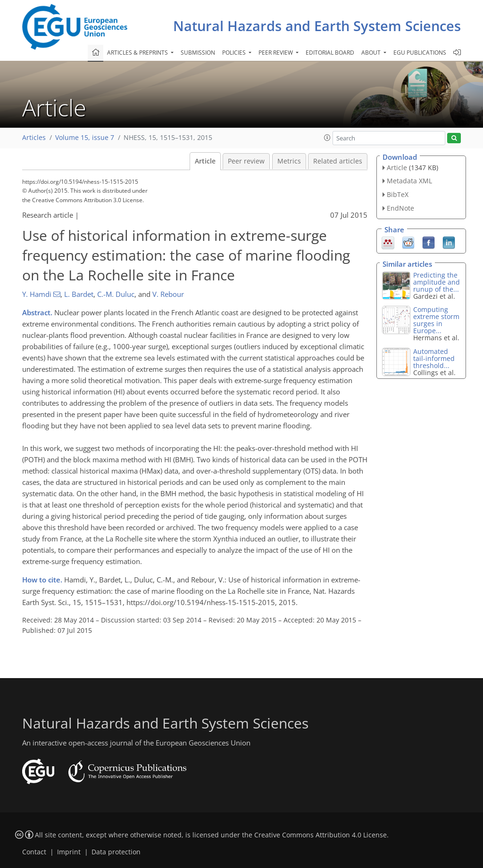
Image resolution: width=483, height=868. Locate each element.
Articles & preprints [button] (138, 53)
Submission (198, 53)
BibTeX (398, 194)
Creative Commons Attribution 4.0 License (321, 835)
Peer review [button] (276, 53)
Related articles (338, 161)
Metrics (289, 161)
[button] (327, 138)
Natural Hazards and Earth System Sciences (317, 26)
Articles (34, 138)
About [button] (372, 53)
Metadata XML (409, 181)
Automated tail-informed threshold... (434, 358)
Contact (34, 852)
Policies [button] (235, 53)
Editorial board (330, 53)
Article (205, 161)
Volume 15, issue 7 (85, 138)
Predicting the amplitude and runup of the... (437, 282)
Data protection (116, 852)
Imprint (69, 852)
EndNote (400, 208)
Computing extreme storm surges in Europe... (436, 320)
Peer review (246, 161)
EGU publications (420, 53)
